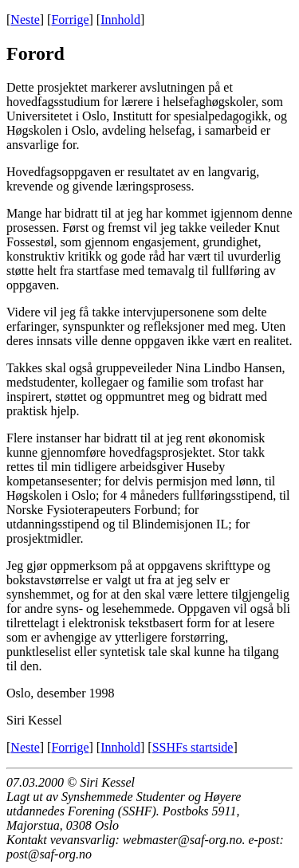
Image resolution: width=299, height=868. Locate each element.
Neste (25, 20)
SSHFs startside (193, 747)
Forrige (70, 20)
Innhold (120, 20)
